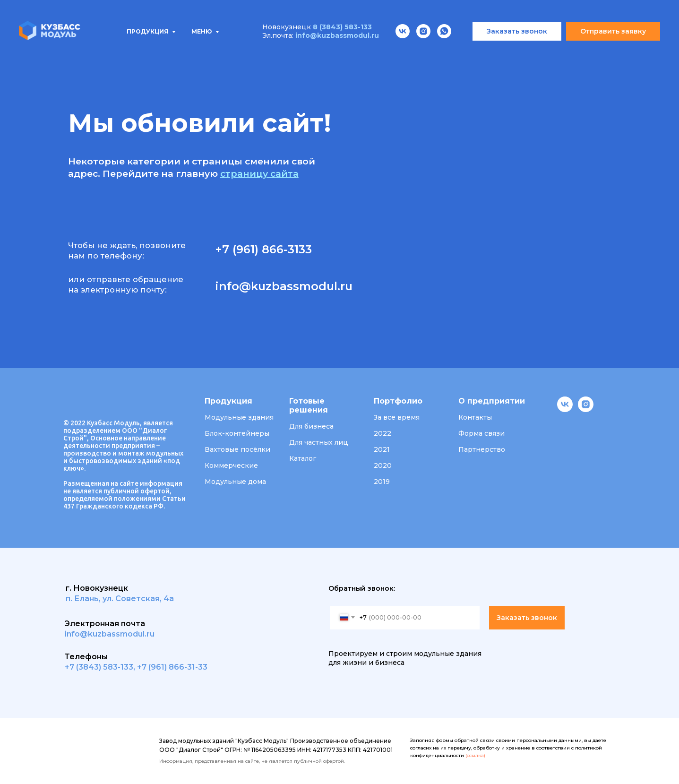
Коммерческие (231, 465)
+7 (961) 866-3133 (263, 249)
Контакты (535, 52)
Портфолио (344, 52)
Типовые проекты (173, 52)
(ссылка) (475, 755)
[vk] (565, 409)
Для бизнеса (311, 426)
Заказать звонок (527, 618)
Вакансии (476, 52)
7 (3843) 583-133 (101, 667)
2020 (383, 465)
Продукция (90, 52)
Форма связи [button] (481, 433)
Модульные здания (239, 417)
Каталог (303, 458)
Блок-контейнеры (237, 433)
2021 (382, 449)
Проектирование (265, 52)
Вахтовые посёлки (237, 449)
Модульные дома (235, 482)
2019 (382, 482)
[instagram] (586, 409)
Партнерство (482, 449)
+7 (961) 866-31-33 (172, 667)
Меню (202, 4)
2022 (382, 433)
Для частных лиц (319, 442)
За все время (397, 417)
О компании (412, 52)
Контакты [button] (475, 417)
